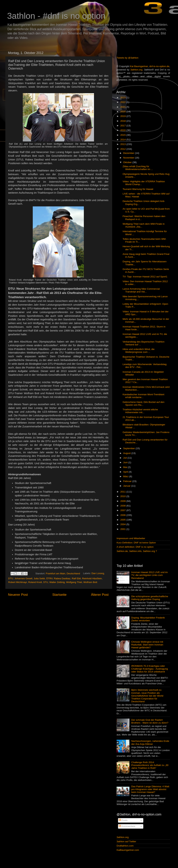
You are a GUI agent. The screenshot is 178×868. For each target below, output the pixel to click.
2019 (123, 116)
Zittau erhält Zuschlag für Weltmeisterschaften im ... (138, 168)
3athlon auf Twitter (126, 841)
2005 (123, 520)
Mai (125, 467)
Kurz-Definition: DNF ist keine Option (136, 543)
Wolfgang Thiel (74, 582)
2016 (123, 130)
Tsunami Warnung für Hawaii (138, 189)
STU (46, 582)
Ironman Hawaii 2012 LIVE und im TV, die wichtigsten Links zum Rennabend (149, 575)
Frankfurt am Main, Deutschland (63, 573)
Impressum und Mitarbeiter (131, 538)
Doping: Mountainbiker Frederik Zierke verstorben (148, 619)
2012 (123, 149)
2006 (123, 515)
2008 (123, 506)
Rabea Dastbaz (62, 578)
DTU (11, 578)
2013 (123, 144)
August (127, 453)
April (126, 472)
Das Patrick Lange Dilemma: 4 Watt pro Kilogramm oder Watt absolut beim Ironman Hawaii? (150, 789)
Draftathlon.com (125, 846)
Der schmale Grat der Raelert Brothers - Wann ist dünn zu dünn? (150, 721)
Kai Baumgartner (139, 66)
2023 (123, 98)
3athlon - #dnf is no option (56, 16)
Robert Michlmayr (18, 582)
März (126, 476)
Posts (123, 820)
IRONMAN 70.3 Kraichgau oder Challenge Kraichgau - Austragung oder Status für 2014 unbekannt (150, 669)
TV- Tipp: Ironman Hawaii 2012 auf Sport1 (145, 277)
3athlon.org (137, 70)
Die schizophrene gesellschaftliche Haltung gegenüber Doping (150, 598)
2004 (123, 524)
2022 (123, 102)
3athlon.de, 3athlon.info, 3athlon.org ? (137, 551)
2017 (123, 126)
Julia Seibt (39, 578)
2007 (123, 510)
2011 (123, 492)
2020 (123, 112)
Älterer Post (100, 595)
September (129, 448)
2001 (123, 529)
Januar (127, 486)
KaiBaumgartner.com (128, 850)
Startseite (59, 595)
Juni (126, 462)
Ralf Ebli (76, 578)
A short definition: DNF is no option (135, 547)
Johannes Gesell (23, 578)
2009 (123, 501)
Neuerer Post (18, 595)
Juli (125, 458)
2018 (123, 121)
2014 (123, 140)
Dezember (129, 153)
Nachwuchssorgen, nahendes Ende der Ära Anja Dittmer (150, 742)
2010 (123, 496)
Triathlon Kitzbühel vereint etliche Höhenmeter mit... (140, 411)
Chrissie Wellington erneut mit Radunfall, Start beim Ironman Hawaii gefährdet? (147, 645)
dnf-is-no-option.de (159, 66)
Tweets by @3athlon (128, 58)
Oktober (128, 162)
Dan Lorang (98, 573)
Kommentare (127, 826)
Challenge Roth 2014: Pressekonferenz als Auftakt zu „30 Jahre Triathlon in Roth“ (150, 765)
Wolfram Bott (90, 582)
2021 (123, 107)
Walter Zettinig (57, 582)
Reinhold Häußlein (92, 578)
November (129, 158)
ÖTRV (49, 578)
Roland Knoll (35, 582)
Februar (128, 481)
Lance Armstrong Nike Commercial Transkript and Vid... (141, 290)
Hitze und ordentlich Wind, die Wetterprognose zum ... (139, 351)
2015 (123, 135)
